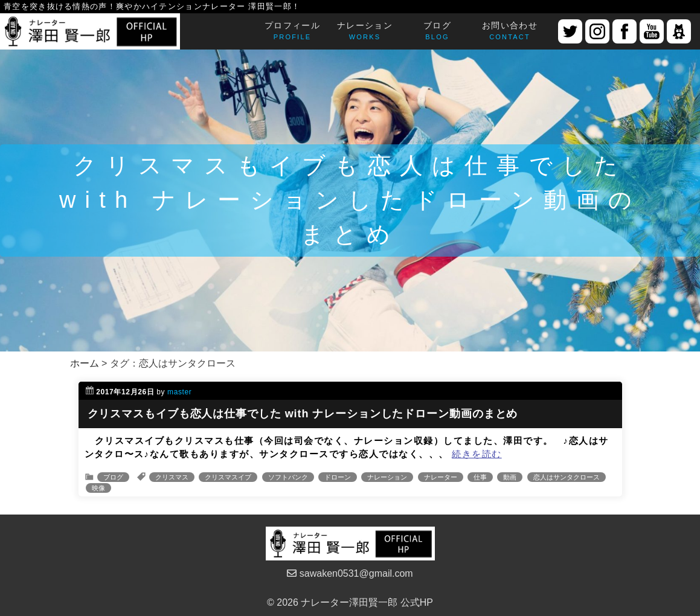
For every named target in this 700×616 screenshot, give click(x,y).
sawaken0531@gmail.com (350, 573)
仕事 (480, 477)
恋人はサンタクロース (567, 477)
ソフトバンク (288, 477)
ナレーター (441, 477)
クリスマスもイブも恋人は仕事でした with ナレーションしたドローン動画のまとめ (303, 414)
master (179, 392)
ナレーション (387, 477)
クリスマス (172, 477)
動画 (510, 477)
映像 (98, 488)
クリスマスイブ (228, 477)
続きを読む (477, 454)
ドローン (338, 477)
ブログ (113, 477)
